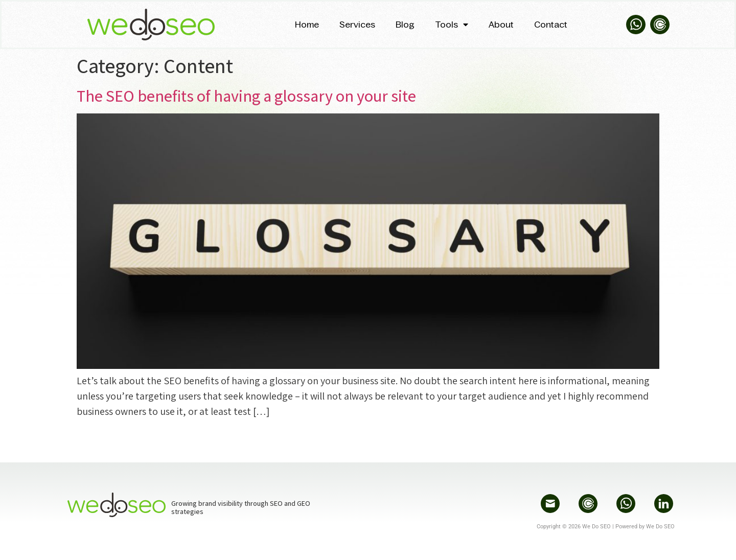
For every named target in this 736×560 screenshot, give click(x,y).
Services (357, 25)
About (501, 25)
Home (307, 25)
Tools (452, 25)
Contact (551, 25)
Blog (405, 25)
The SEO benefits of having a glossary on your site (246, 96)
